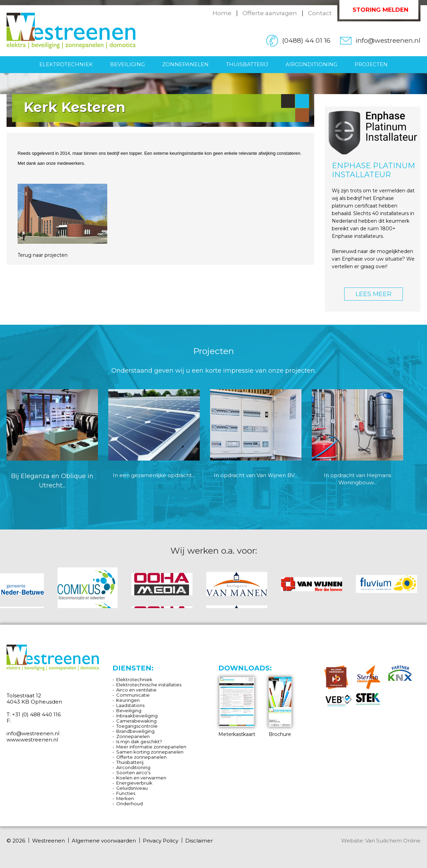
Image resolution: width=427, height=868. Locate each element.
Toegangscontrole (137, 726)
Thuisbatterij (247, 64)
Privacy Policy (161, 841)
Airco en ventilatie (136, 690)
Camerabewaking (136, 721)
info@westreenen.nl (388, 41)
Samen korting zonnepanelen (150, 752)
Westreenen (48, 841)
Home (222, 13)
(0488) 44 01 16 (306, 41)
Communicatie (133, 695)
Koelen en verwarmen (141, 778)
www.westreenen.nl (32, 740)
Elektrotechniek (66, 64)
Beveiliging (127, 64)
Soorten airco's (133, 773)
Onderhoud (130, 804)
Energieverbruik (134, 783)
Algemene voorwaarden (104, 841)
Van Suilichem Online (393, 841)
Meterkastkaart (237, 707)
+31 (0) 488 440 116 (36, 714)
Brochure (280, 707)
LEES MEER (374, 294)
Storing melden (380, 10)
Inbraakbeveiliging (137, 716)
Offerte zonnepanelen (141, 757)
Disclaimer (199, 841)
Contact (320, 13)
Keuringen (128, 700)
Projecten (371, 64)
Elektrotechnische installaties (149, 685)
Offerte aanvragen (270, 13)
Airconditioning (311, 64)
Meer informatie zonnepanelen (151, 747)
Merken (125, 798)
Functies (126, 793)
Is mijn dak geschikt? (139, 741)
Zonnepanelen (185, 64)
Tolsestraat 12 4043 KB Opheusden (34, 699)
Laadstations (130, 705)
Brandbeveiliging (135, 731)
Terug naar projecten (43, 255)
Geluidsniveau (132, 788)
